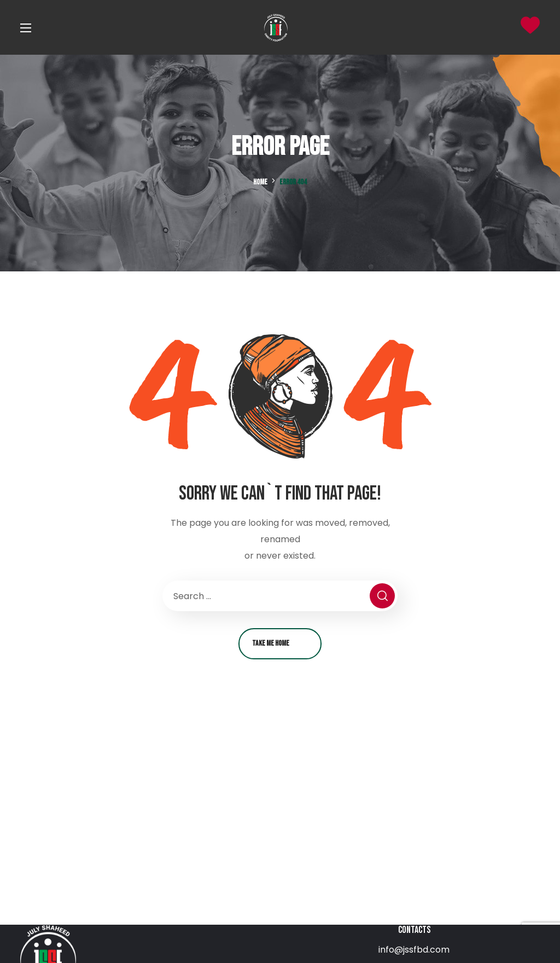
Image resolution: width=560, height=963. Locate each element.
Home (260, 182)
